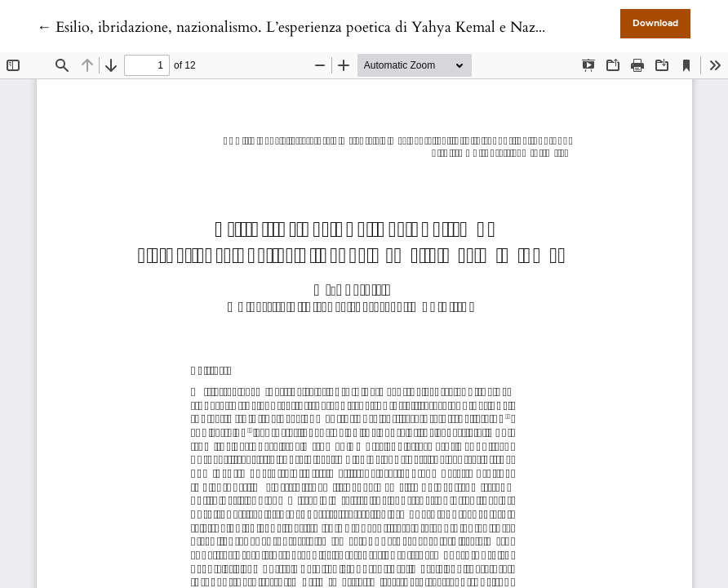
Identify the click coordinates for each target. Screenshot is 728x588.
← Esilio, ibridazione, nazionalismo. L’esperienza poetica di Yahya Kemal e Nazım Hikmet (320, 27)
